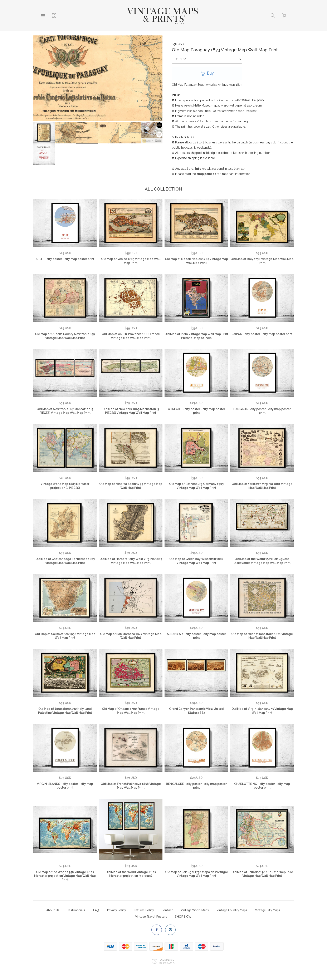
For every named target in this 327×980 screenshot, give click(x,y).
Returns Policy (144, 910)
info (198, 169)
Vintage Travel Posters (151, 916)
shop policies (206, 174)
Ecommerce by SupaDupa (167, 961)
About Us (53, 910)
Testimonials (76, 910)
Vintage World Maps (195, 910)
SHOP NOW (183, 916)
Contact (167, 910)
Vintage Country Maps (232, 910)
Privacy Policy (116, 910)
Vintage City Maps (268, 910)
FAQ (96, 910)
